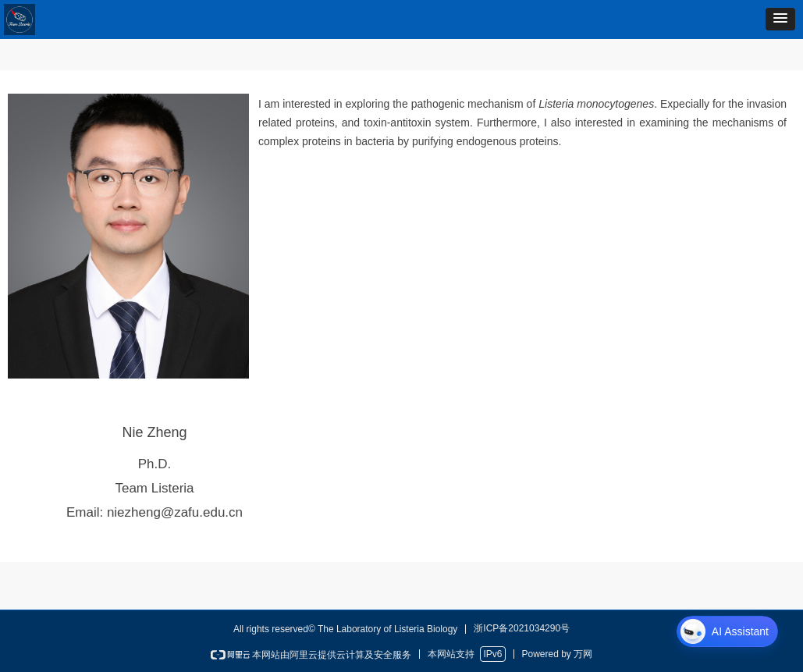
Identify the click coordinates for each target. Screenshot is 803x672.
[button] (780, 19)
